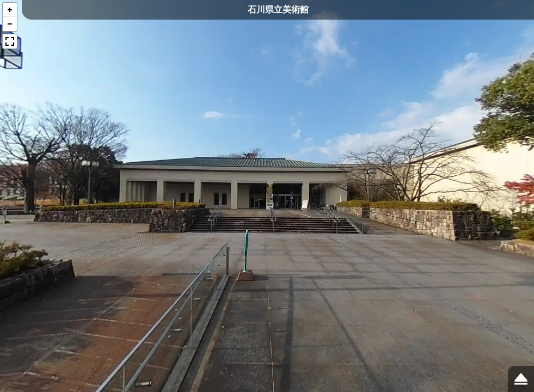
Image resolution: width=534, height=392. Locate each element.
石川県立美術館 (278, 10)
